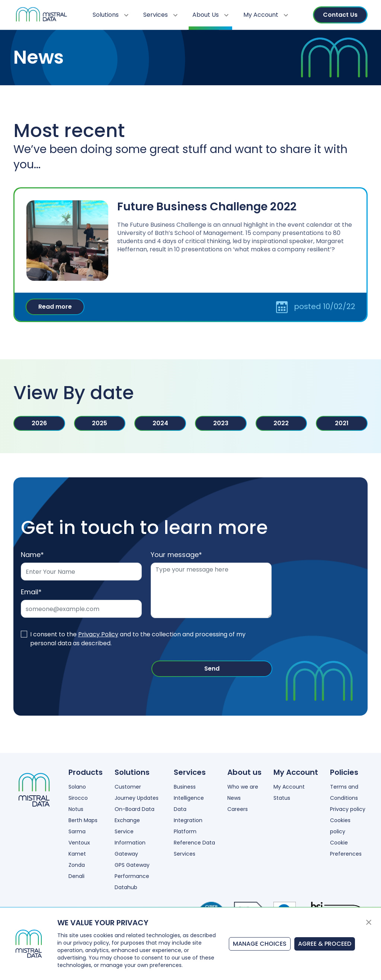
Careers (238, 809)
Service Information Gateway (130, 843)
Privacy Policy (98, 634)
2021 (342, 423)
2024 (160, 423)
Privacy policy (348, 809)
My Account (266, 15)
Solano (77, 787)
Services (160, 15)
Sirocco (78, 798)
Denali (76, 876)
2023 (221, 423)
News (234, 798)
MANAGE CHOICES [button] (260, 944)
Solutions (111, 15)
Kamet (77, 854)
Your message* (176, 555)
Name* (32, 555)
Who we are (243, 787)
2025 (100, 423)
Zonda (77, 865)
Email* (31, 592)
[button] (369, 922)
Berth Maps (83, 820)
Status (282, 798)
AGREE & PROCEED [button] (325, 944)
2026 (39, 423)
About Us (210, 15)
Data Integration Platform (188, 820)
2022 (281, 423)
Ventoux (79, 843)
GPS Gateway (132, 865)
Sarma (77, 831)
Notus (76, 809)
